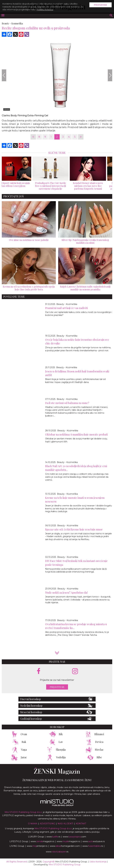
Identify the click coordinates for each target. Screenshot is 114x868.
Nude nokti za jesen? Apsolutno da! (66, 593)
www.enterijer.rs (37, 846)
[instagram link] (75, 671)
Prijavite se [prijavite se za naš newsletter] (57, 687)
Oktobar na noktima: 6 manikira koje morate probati (76, 434)
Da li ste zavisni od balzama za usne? (67, 403)
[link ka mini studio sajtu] (57, 805)
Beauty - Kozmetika (67, 304)
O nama (33, 824)
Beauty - (6, 23)
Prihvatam (100, 5)
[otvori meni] (3, 16)
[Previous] (4, 75)
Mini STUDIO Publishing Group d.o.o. (23, 812)
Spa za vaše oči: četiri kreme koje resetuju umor (74, 529)
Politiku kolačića (45, 10)
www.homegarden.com (65, 846)
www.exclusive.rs (94, 841)
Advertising (47, 824)
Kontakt (81, 824)
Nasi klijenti (65, 824)
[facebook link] (39, 671)
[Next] (110, 75)
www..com (74, 837)
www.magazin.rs (42, 841)
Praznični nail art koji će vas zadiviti (66, 308)
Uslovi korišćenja (98, 862)
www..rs (53, 837)
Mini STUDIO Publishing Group (65, 865)
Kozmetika (17, 23)
